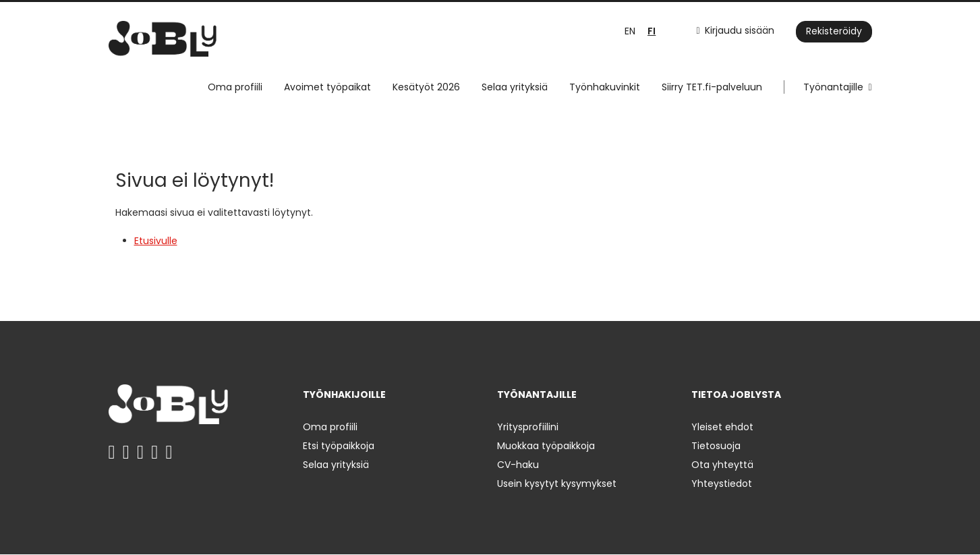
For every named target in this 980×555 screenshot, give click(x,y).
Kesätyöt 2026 (426, 87)
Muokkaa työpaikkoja (546, 446)
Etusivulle (156, 241)
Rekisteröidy (834, 31)
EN (630, 31)
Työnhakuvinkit (605, 87)
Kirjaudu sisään (740, 30)
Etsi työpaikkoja (339, 446)
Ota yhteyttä (722, 465)
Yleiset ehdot (722, 427)
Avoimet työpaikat (327, 87)
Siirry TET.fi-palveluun (712, 87)
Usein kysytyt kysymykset (557, 484)
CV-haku (518, 465)
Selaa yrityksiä (515, 87)
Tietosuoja (716, 446)
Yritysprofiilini (528, 427)
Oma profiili (235, 87)
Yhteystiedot (722, 484)
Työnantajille (833, 87)
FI (652, 31)
